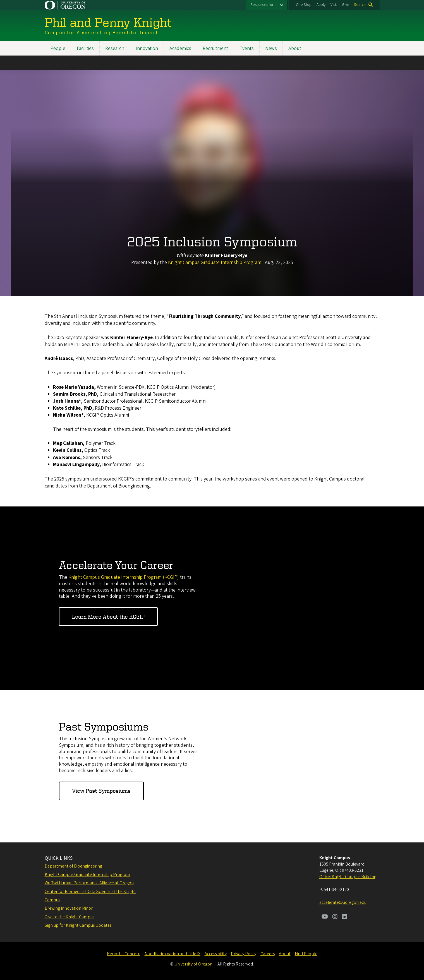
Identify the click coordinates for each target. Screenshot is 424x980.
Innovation (147, 48)
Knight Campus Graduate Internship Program (215, 262)
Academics (180, 48)
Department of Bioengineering (73, 866)
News (271, 48)
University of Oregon (193, 964)
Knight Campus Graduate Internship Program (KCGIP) (124, 577)
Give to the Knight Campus (70, 917)
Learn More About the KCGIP (108, 616)
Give (346, 5)
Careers (268, 954)
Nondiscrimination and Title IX (173, 954)
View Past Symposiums (101, 791)
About (295, 48)
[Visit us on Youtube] (325, 917)
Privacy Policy (244, 954)
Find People (306, 954)
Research (115, 48)
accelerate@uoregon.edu (343, 902)
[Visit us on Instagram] (335, 917)
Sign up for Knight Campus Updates (78, 925)
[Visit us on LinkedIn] (344, 917)
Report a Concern (124, 954)
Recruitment (215, 48)
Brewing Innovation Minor (69, 908)
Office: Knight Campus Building (348, 877)
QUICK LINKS (59, 858)
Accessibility (216, 954)
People (58, 48)
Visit (334, 5)
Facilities (85, 48)
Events (247, 48)
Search (360, 5)
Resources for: (262, 5)
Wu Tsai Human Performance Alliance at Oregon (89, 883)
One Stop (304, 5)
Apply (321, 5)
